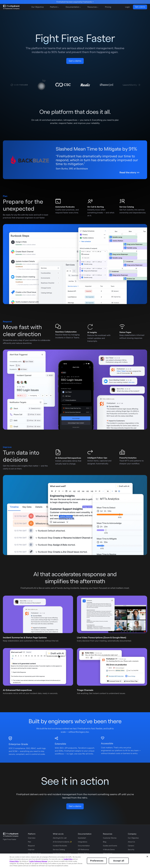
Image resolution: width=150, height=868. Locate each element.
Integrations (83, 842)
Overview (32, 838)
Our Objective (37, 7)
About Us (131, 842)
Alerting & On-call (60, 838)
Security (131, 850)
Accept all (119, 861)
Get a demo (140, 7)
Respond (31, 846)
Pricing (108, 7)
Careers (131, 846)
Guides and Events (110, 846)
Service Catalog (59, 850)
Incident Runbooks (60, 846)
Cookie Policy (68, 859)
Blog (105, 842)
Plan (30, 842)
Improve (31, 850)
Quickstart (82, 838)
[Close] (147, 857)
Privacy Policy (14, 861)
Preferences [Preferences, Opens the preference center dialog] (97, 861)
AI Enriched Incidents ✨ (62, 842)
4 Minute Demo (109, 850)
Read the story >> (129, 173)
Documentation (84, 846)
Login (127, 7)
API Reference (83, 850)
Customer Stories (110, 838)
